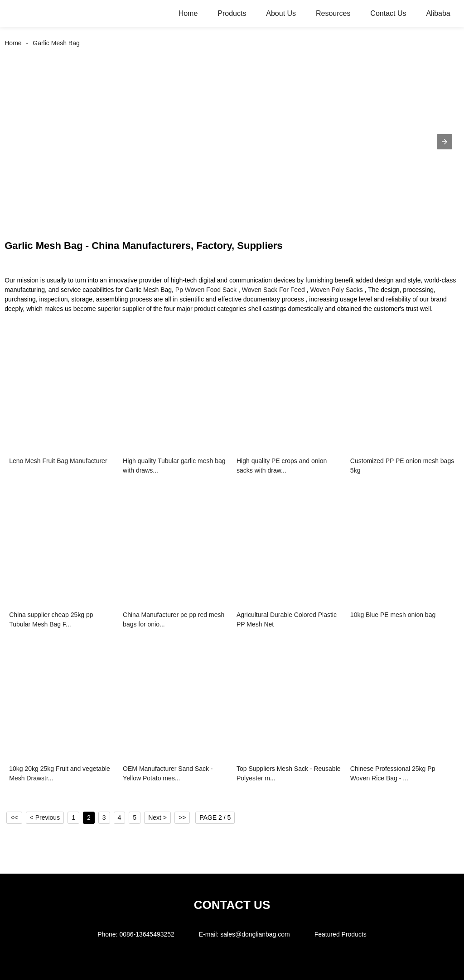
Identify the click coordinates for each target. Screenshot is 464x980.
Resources (333, 13)
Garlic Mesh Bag (56, 43)
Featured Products (341, 934)
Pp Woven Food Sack (206, 290)
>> (182, 817)
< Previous (45, 817)
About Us (281, 13)
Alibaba (438, 13)
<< (14, 817)
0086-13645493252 (147, 934)
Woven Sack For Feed (273, 290)
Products (232, 13)
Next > (157, 817)
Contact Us (388, 13)
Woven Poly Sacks (336, 290)
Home (188, 13)
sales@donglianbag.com (255, 934)
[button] (445, 142)
